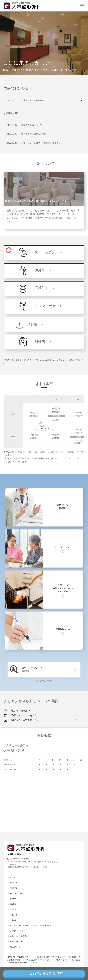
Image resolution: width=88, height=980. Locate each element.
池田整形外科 (23, 957)
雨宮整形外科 (73, 957)
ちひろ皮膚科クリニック (37, 960)
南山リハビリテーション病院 (67, 960)
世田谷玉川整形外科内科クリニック (22, 962)
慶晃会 (10, 957)
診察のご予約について (32, 125)
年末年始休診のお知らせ (33, 100)
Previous (1, 12)
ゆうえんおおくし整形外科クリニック (48, 957)
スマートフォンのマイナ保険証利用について (42, 143)
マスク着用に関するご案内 (34, 134)
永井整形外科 (13, 960)
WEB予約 (46, 974)
